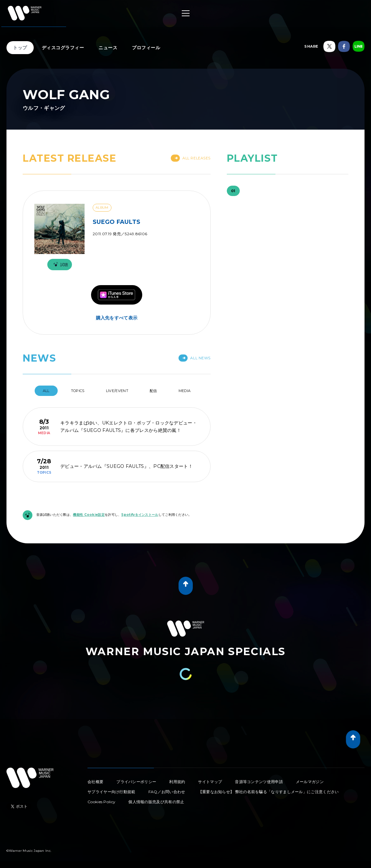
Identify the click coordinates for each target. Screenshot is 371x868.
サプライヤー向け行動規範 (111, 792)
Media (185, 391)
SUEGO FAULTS (117, 222)
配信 (153, 391)
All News (194, 358)
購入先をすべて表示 (117, 318)
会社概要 (95, 782)
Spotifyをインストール (140, 515)
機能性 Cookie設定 (89, 515)
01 (233, 191)
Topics (78, 391)
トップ (20, 48)
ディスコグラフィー (63, 48)
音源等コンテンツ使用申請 (259, 782)
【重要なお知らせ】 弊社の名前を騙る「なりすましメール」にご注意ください (269, 792)
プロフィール (146, 48)
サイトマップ (210, 782)
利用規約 (177, 782)
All (46, 391)
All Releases (191, 158)
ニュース (108, 48)
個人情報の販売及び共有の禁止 (156, 802)
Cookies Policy (101, 802)
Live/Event (117, 391)
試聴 (60, 265)
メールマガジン (310, 782)
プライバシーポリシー (136, 782)
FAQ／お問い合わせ (167, 792)
